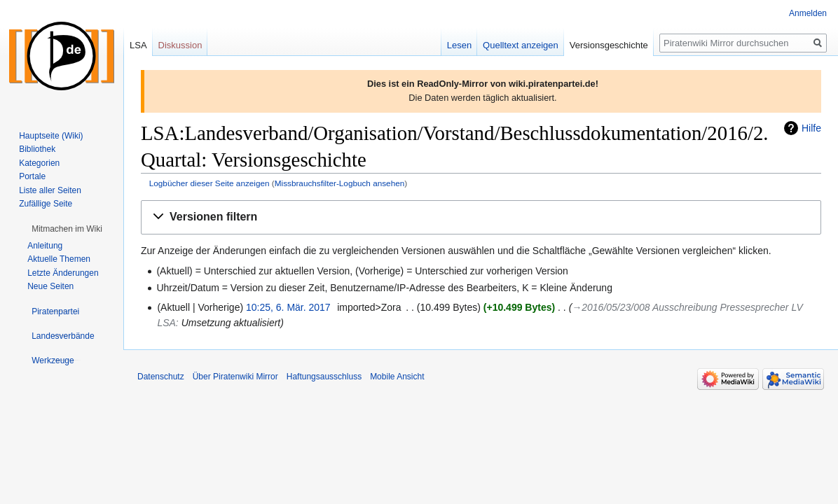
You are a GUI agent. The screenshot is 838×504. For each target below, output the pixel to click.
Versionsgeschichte (609, 45)
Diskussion (180, 45)
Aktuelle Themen (59, 259)
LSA (138, 45)
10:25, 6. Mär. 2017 (288, 307)
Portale (32, 176)
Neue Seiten (50, 286)
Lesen (459, 45)
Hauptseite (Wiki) (51, 136)
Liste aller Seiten (50, 190)
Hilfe (811, 128)
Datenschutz (161, 377)
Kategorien (39, 163)
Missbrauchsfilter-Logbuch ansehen (340, 183)
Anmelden (808, 13)
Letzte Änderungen (63, 273)
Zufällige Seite (46, 204)
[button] (481, 217)
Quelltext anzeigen (521, 45)
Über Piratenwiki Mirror (235, 377)
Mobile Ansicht (397, 377)
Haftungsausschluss (324, 377)
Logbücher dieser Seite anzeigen (209, 183)
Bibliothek (37, 149)
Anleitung (45, 246)
